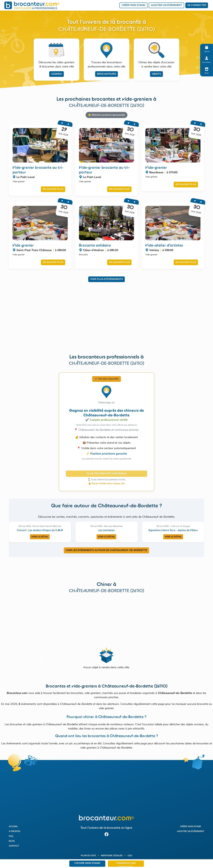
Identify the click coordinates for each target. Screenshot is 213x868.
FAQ (11, 836)
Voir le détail (40, 537)
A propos (14, 831)
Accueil (13, 827)
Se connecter (197, 5)
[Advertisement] (107, 320)
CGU (130, 856)
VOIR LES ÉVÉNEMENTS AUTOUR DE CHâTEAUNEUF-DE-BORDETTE (106, 550)
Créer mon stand (133, 5)
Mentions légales (112, 856)
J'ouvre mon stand (87, 863)
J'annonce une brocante (126, 864)
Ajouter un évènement (166, 5)
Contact (14, 846)
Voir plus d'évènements (106, 279)
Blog (12, 841)
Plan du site (88, 856)
